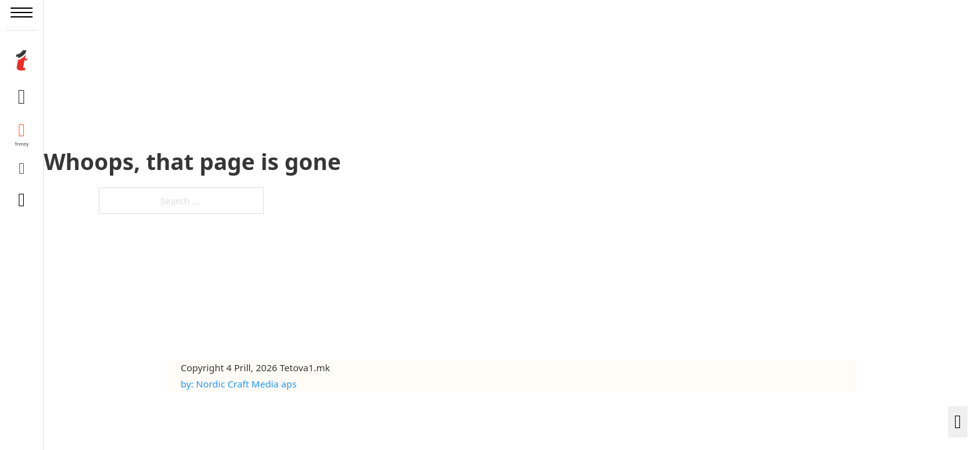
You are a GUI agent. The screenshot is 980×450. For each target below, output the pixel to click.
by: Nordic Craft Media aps (239, 384)
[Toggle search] (22, 200)
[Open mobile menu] (22, 12)
